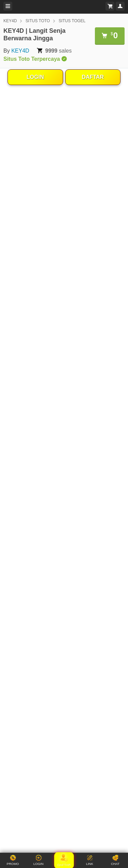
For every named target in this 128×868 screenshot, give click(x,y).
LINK (90, 860)
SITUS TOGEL (72, 21)
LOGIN (35, 77)
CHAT (115, 860)
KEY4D (10, 21)
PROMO (13, 860)
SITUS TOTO (38, 21)
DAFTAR (93, 77)
